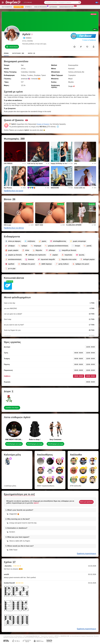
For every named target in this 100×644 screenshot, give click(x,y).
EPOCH (57, 636)
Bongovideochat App (67, 7)
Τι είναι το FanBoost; (89, 40)
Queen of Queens (43, 124)
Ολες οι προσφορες (41, 7)
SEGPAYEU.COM (65, 636)
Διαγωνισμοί (53, 7)
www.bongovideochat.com (33, 636)
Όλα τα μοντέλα (7, 7)
